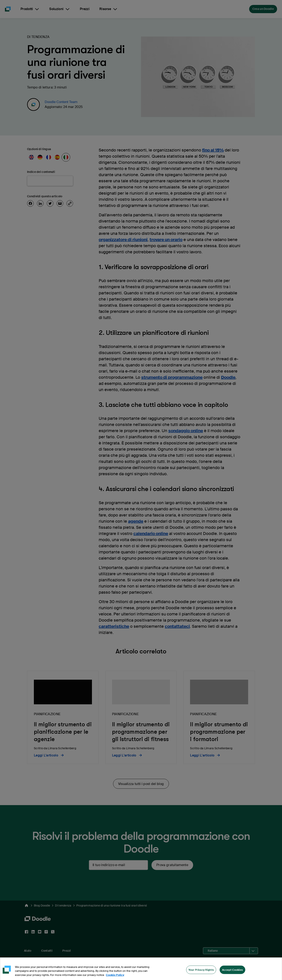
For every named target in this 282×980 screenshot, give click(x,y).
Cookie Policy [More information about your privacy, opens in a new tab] (115, 978)
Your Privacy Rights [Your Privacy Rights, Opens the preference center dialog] (201, 973)
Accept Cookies (232, 973)
